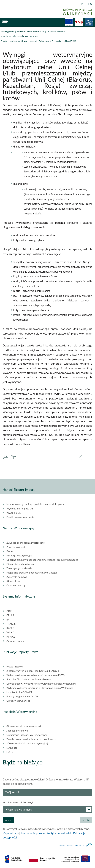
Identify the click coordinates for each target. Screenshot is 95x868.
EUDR (10, 752)
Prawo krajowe (14, 667)
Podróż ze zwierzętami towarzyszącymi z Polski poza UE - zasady (31, 41)
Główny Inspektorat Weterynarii (24, 726)
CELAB (10, 615)
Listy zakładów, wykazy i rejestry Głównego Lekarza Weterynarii (41, 684)
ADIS (9, 611)
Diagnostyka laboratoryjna (21, 564)
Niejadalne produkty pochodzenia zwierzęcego (32, 573)
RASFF (10, 628)
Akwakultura (13, 581)
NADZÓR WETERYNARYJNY (31, 32)
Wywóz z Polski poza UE (20, 509)
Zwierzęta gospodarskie (19, 568)
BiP (79, 22)
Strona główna (8, 32)
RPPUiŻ (11, 637)
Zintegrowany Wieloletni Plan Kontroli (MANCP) (33, 671)
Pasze (9, 551)
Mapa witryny (11, 833)
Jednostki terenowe (17, 731)
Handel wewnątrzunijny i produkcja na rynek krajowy (35, 504)
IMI (8, 620)
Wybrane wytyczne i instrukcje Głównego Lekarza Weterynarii (40, 688)
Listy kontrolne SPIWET (19, 692)
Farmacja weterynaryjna (19, 556)
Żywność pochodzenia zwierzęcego (25, 543)
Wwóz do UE (14, 513)
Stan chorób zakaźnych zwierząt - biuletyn (29, 679)
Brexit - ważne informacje (20, 517)
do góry (85, 858)
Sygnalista (12, 748)
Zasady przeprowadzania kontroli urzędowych (31, 739)
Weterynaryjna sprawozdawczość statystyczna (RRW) (35, 675)
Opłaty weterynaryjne (18, 701)
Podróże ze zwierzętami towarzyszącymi (19, 36)
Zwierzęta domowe (56, 32)
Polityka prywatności (59, 833)
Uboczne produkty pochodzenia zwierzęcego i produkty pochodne (42, 560)
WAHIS (10, 632)
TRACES (11, 624)
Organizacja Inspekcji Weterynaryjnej (26, 735)
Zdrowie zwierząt (16, 547)
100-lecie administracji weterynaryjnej (27, 743)
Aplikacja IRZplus (16, 641)
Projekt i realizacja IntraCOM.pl (73, 845)
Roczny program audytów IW (22, 696)
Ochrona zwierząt (16, 585)
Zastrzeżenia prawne (33, 833)
